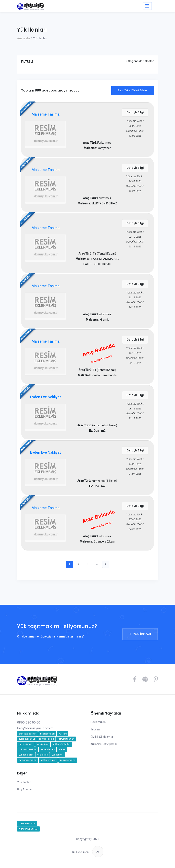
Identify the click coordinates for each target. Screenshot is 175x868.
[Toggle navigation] (147, 6)
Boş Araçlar (25, 792)
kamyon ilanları (47, 742)
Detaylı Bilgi (135, 112)
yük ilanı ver (58, 757)
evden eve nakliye (27, 742)
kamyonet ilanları (66, 742)
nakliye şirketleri (68, 763)
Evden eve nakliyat (28, 736)
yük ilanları (43, 757)
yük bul (62, 752)
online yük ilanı (48, 752)
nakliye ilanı (43, 747)
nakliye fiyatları (47, 736)
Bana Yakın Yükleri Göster (133, 90)
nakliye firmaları (48, 763)
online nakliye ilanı (28, 752)
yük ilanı (63, 736)
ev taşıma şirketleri (28, 763)
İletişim (95, 732)
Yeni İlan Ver (142, 637)
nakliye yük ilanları (61, 747)
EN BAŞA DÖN (88, 854)
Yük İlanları (24, 785)
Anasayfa (23, 38)
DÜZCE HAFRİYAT (27, 826)
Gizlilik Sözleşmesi (102, 739)
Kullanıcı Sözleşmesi (104, 747)
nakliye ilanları (26, 747)
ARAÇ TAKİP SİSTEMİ (29, 832)
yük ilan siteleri (26, 757)
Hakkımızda (98, 725)
